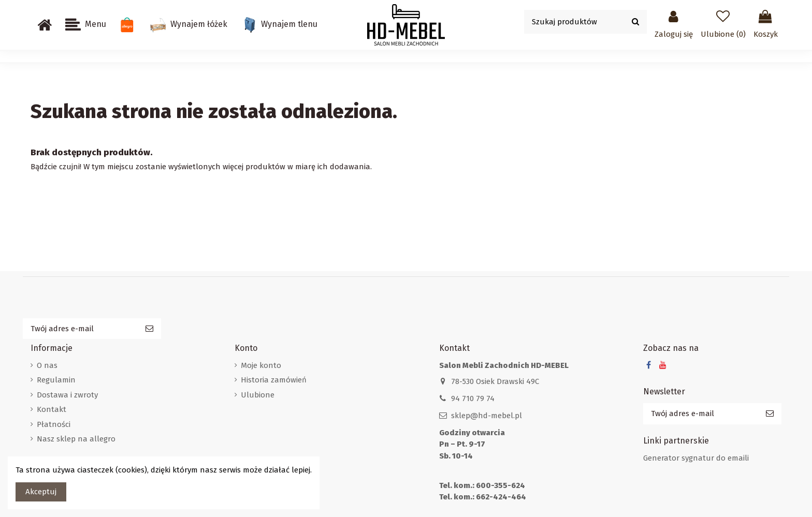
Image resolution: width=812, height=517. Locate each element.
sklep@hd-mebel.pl (487, 416)
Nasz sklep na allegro (76, 439)
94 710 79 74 (473, 398)
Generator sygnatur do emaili (696, 458)
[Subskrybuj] (149, 329)
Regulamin (56, 380)
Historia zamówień (274, 380)
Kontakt (52, 409)
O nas (47, 365)
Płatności (54, 424)
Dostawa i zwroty (67, 395)
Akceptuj (41, 492)
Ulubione (258, 395)
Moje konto (261, 365)
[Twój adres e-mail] (80, 329)
